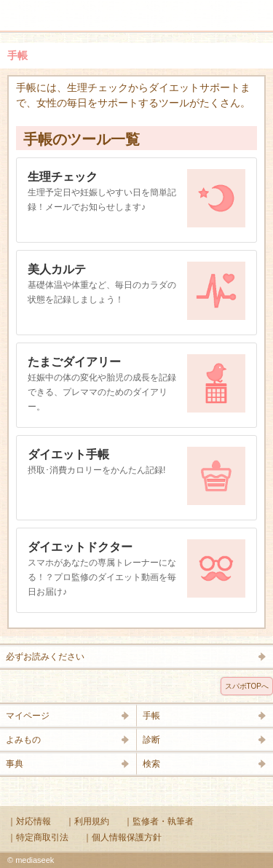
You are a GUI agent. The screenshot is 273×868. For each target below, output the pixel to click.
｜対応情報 (29, 821)
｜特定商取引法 (38, 837)
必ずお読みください (45, 657)
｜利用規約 (87, 821)
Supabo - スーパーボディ (140, 18)
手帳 (151, 716)
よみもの (23, 740)
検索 (216, 9)
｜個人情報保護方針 (122, 837)
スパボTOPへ (247, 686)
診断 (151, 740)
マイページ (28, 716)
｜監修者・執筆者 (159, 821)
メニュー (20, 9)
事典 (15, 764)
